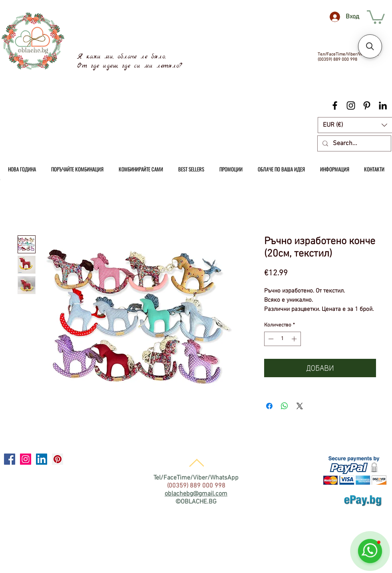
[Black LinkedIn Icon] (383, 105)
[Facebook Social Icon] (10, 459)
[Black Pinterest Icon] (367, 105)
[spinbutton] (282, 339)
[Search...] (353, 143)
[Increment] (295, 339)
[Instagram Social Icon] (26, 459)
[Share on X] (300, 406)
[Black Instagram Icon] (351, 105)
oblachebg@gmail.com (196, 494)
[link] (376, 16)
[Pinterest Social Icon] (58, 459)
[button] (370, 46)
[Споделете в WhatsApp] (285, 406)
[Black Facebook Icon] (335, 105)
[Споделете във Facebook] (269, 406)
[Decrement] (270, 339)
